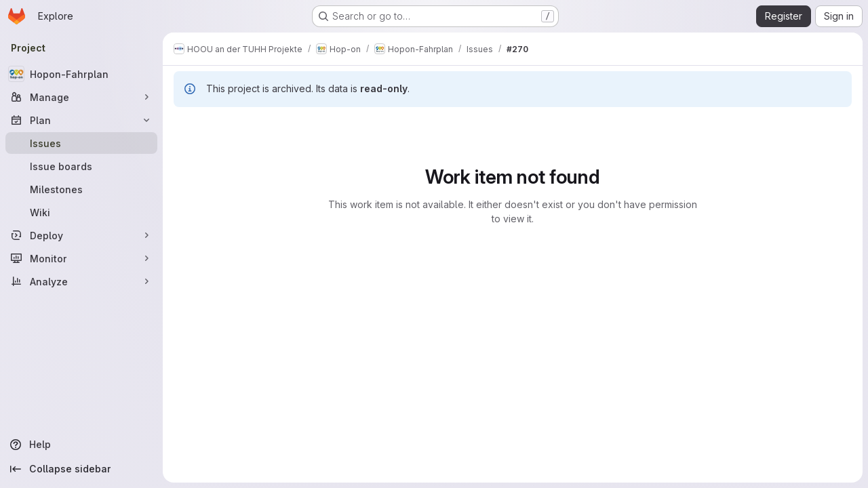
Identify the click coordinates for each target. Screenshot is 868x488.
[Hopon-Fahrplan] (81, 74)
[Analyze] (81, 281)
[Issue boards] (81, 166)
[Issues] (81, 143)
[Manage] (81, 97)
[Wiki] (81, 212)
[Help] (81, 445)
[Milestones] (81, 189)
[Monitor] (81, 258)
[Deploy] (81, 235)
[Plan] (81, 120)
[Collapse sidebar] (81, 469)
